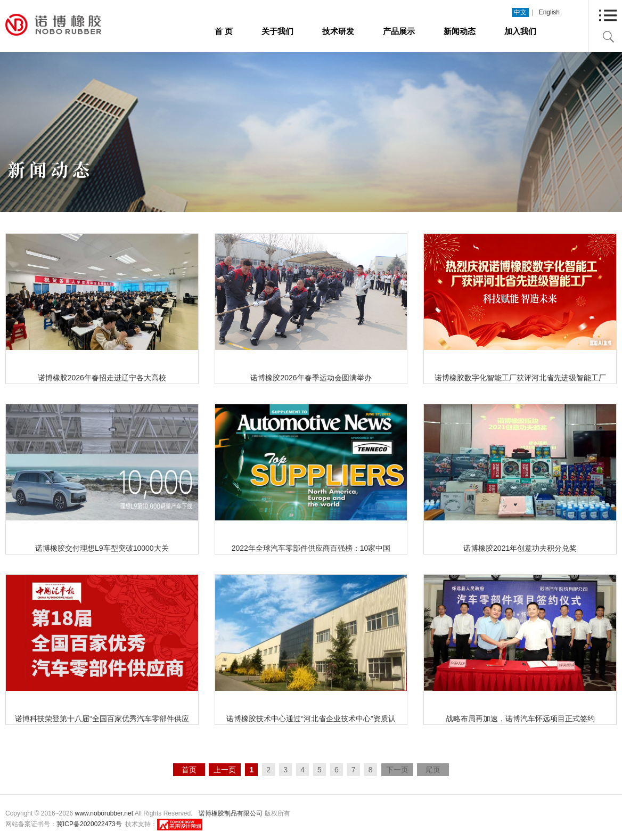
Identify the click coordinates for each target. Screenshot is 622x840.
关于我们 (277, 31)
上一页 (225, 770)
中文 (520, 12)
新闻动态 (460, 31)
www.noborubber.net (104, 813)
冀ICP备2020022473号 (89, 824)
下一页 (397, 770)
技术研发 (338, 31)
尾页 (433, 770)
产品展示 (399, 31)
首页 (189, 770)
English (549, 12)
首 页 (224, 31)
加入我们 (520, 31)
